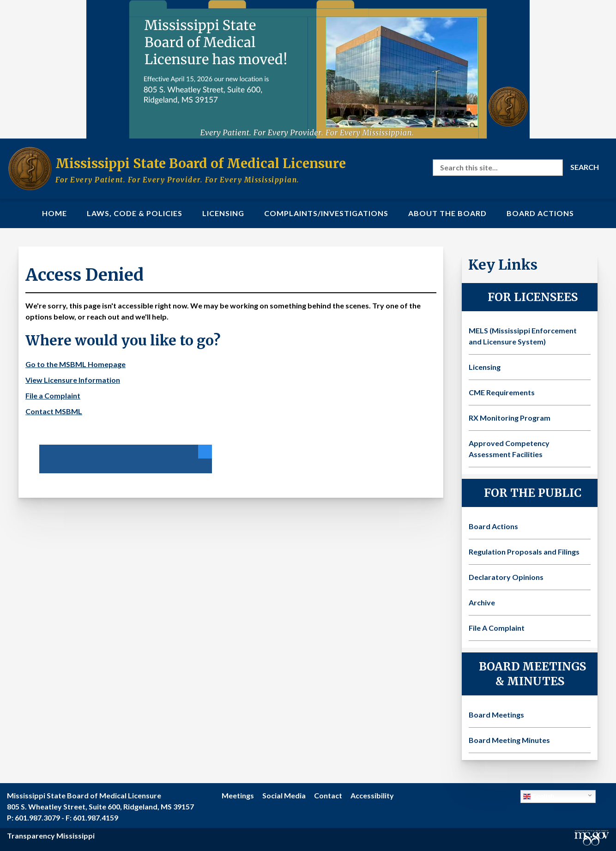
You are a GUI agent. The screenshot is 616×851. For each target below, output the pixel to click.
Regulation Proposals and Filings (524, 552)
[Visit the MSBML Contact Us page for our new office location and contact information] (308, 69)
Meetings (238, 795)
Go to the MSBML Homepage (75, 364)
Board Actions (540, 213)
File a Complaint (53, 395)
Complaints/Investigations (326, 213)
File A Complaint (497, 628)
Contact (328, 795)
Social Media (284, 795)
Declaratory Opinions (506, 577)
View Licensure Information (73, 380)
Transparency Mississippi (51, 836)
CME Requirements (502, 392)
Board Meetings (496, 715)
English (539, 797)
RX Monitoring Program (510, 418)
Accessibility (372, 795)
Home (54, 213)
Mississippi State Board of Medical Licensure (201, 163)
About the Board (447, 213)
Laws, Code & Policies (135, 213)
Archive (482, 602)
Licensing (223, 213)
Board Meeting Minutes (509, 740)
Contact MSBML (54, 411)
